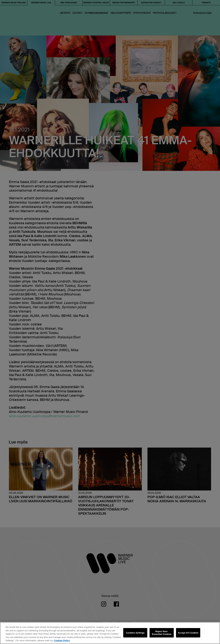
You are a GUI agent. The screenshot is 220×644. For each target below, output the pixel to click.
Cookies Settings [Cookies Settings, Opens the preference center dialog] (135, 633)
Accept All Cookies (188, 633)
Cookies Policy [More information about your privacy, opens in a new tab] (62, 640)
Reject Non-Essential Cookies (162, 633)
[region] (110, 633)
